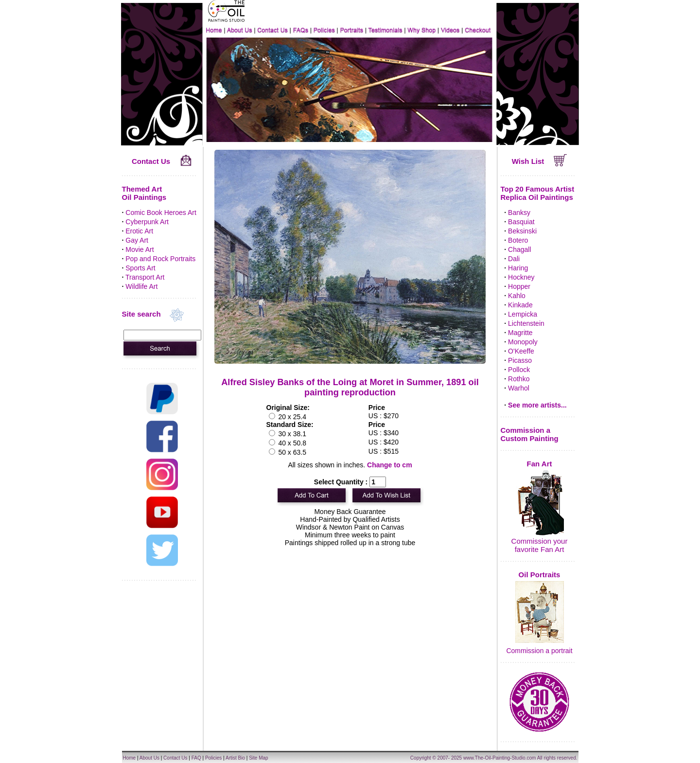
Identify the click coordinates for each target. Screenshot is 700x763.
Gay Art (137, 240)
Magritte (520, 333)
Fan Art (540, 464)
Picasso (520, 360)
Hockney (521, 277)
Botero (518, 240)
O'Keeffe (521, 351)
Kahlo (517, 296)
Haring (518, 268)
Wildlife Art (141, 286)
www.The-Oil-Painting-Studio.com (500, 758)
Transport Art (145, 277)
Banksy (519, 213)
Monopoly (523, 342)
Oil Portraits (540, 575)
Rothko (519, 379)
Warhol (519, 388)
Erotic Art (139, 231)
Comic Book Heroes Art (161, 213)
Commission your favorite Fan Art (540, 545)
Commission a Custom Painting (530, 434)
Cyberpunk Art (147, 222)
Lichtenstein (526, 323)
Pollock (519, 370)
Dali (514, 259)
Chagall (519, 249)
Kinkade (520, 305)
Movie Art (140, 249)
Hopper (519, 286)
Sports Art (140, 268)
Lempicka (523, 314)
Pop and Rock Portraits (160, 259)
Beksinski (522, 231)
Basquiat (521, 222)
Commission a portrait (539, 651)
